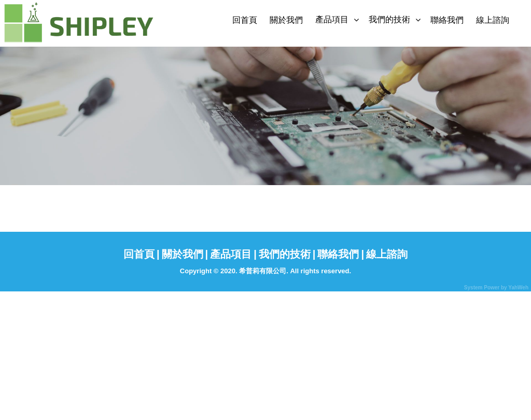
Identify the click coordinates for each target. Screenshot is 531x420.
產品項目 (332, 19)
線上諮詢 (493, 20)
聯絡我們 (447, 20)
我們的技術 (389, 19)
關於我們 (286, 20)
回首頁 (245, 20)
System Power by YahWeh (496, 288)
